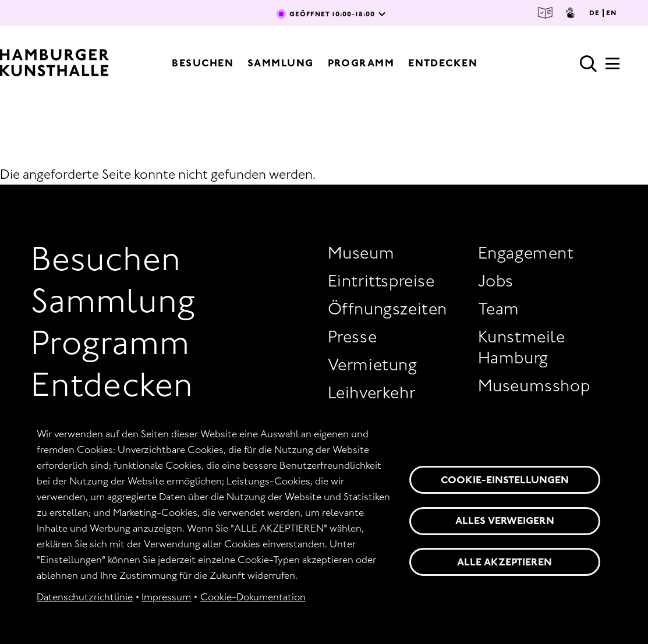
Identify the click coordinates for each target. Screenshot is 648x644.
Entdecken (443, 63)
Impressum (166, 597)
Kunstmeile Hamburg (522, 347)
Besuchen (203, 63)
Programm (361, 63)
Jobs (496, 281)
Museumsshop (534, 385)
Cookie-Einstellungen (505, 480)
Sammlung (281, 63)
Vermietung (373, 365)
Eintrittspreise (381, 281)
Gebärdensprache (570, 13)
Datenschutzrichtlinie (85, 597)
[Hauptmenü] (612, 67)
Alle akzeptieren (504, 562)
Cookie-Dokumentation (253, 597)
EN (611, 13)
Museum (361, 253)
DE (594, 13)
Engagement (526, 253)
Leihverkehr (372, 392)
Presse (353, 337)
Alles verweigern (505, 521)
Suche (589, 64)
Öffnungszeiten (387, 309)
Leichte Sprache (546, 13)
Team (499, 309)
